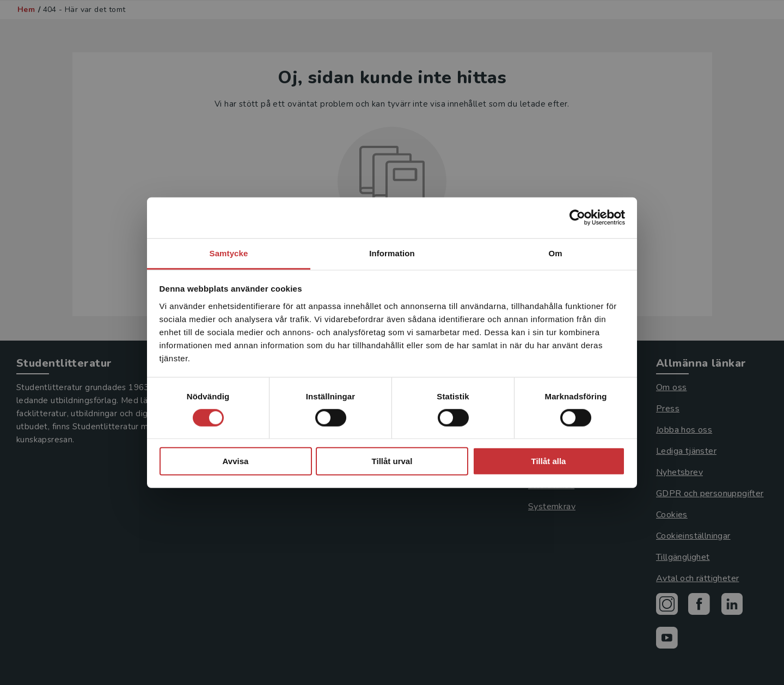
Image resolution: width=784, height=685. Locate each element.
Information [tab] (392, 253)
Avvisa (236, 461)
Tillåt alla (549, 461)
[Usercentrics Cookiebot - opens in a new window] (577, 218)
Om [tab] (555, 253)
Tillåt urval (392, 461)
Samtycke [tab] (229, 253)
